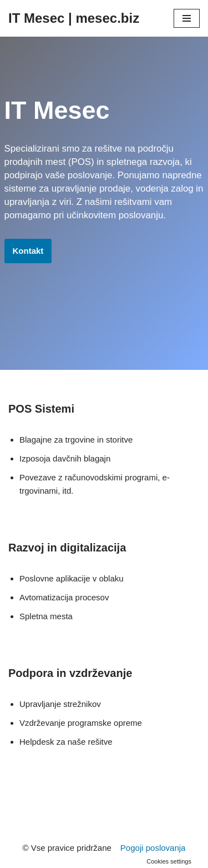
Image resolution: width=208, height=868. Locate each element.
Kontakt (28, 251)
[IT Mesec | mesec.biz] (74, 18)
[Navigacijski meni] (187, 18)
